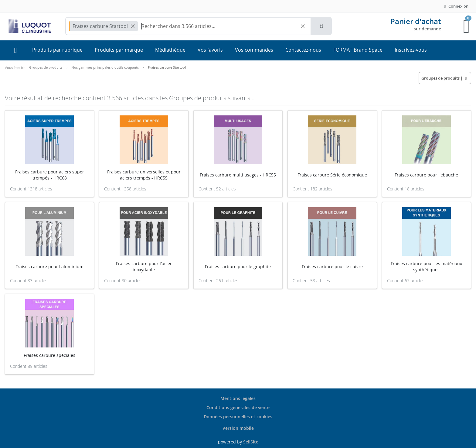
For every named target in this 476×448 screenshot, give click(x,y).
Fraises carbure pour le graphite (238, 267)
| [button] (445, 78)
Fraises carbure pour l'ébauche (426, 175)
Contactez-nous (303, 50)
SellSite (251, 442)
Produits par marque (119, 50)
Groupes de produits (46, 67)
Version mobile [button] (238, 428)
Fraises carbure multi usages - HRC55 (238, 175)
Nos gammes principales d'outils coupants (105, 67)
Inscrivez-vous (411, 50)
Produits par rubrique (57, 50)
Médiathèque (170, 50)
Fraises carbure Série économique (332, 175)
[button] (321, 26)
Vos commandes (254, 50)
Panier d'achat (416, 21)
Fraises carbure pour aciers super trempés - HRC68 (50, 175)
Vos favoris (210, 50)
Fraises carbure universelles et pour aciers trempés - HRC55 (144, 175)
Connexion (456, 6)
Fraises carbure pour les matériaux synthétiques (426, 267)
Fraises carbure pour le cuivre (332, 267)
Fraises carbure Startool (167, 67)
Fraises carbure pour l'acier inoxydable (144, 267)
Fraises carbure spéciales (49, 355)
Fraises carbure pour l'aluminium (49, 267)
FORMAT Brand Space (358, 50)
